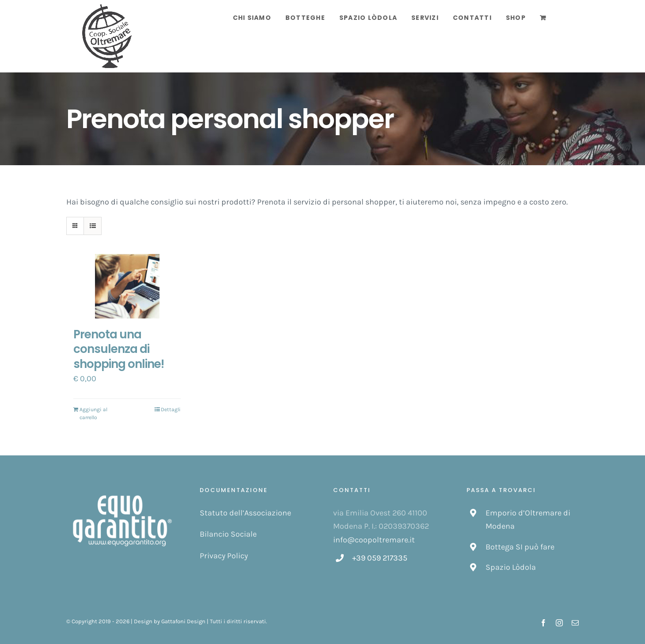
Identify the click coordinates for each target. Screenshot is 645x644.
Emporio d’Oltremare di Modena (528, 520)
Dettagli (171, 409)
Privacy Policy (224, 556)
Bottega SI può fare (520, 547)
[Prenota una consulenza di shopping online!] (127, 286)
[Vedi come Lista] (93, 226)
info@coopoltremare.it (374, 540)
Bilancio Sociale (228, 534)
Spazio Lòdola (511, 567)
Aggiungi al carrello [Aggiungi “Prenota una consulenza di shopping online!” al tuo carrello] (93, 413)
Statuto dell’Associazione (245, 513)
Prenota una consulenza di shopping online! (119, 349)
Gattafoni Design (183, 621)
